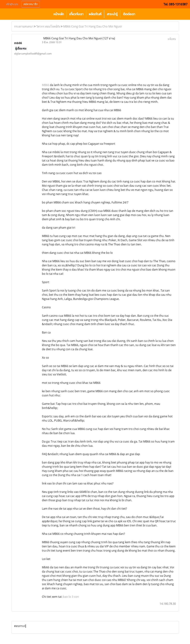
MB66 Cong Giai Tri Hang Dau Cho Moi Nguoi (92, 26)
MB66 (46, 85)
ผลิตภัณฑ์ (95, 14)
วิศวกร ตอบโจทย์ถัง (48, 26)
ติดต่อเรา (129, 14)
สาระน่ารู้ (112, 14)
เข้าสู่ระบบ (12, 4)
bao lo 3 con (71, 597)
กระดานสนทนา (24, 26)
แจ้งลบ (172, 39)
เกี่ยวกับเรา (76, 14)
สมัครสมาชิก (31, 4)
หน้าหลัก (59, 14)
